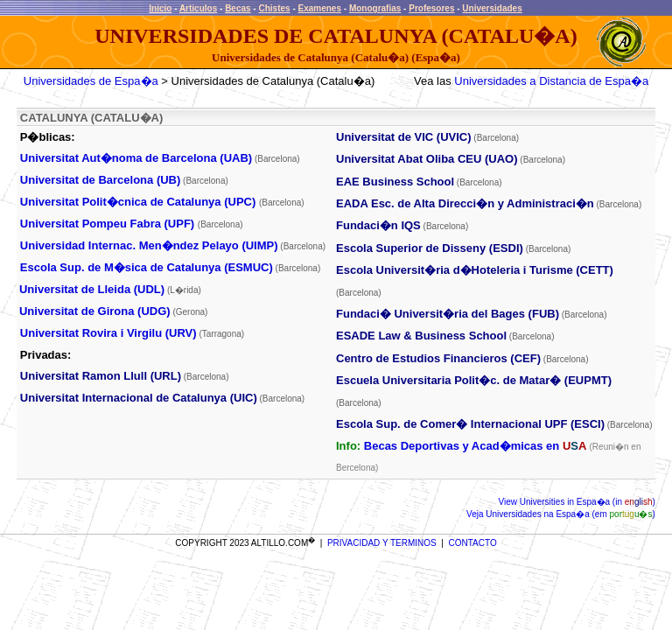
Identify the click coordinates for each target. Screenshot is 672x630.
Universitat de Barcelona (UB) (101, 180)
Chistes (274, 8)
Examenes (320, 8)
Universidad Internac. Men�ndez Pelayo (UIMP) (149, 245)
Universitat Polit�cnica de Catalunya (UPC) (138, 202)
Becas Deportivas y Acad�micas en (475, 446)
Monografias (375, 8)
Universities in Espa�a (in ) (586, 502)
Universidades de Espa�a (91, 81)
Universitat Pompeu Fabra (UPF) (107, 224)
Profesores (431, 8)
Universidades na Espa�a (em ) (570, 514)
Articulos (198, 8)
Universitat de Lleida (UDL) (92, 289)
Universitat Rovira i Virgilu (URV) (108, 333)
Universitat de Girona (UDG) (95, 311)
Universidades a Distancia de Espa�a (551, 81)
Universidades (492, 8)
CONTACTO (473, 543)
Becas (238, 8)
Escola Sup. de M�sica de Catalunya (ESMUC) (147, 267)
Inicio (160, 8)
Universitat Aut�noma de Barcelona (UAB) (136, 158)
